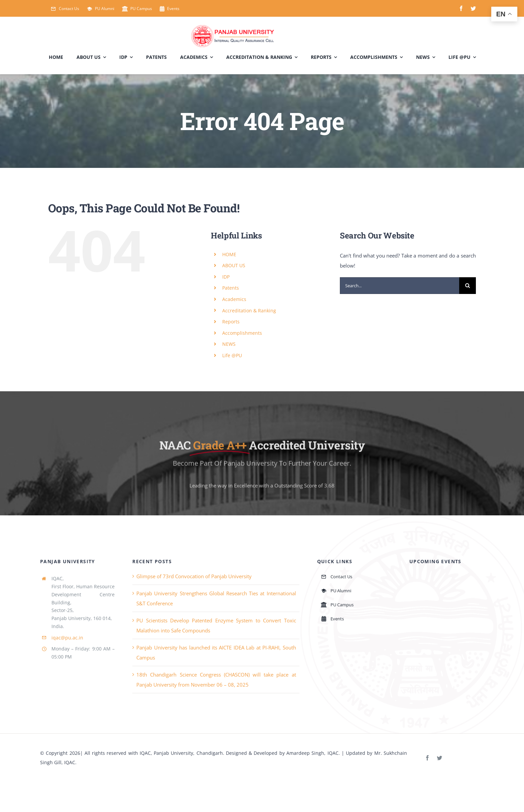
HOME (229, 254)
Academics (234, 299)
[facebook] (461, 8)
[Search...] (400, 286)
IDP (226, 277)
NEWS (229, 344)
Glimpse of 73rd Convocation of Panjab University (194, 576)
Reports (231, 322)
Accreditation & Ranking (249, 311)
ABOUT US (234, 265)
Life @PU (232, 355)
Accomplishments (242, 333)
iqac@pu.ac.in (67, 638)
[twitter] (473, 8)
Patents (231, 288)
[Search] (468, 286)
